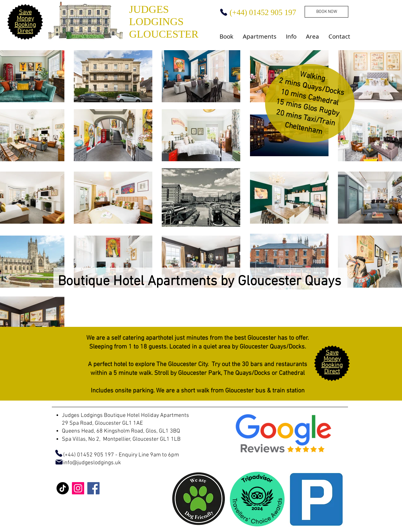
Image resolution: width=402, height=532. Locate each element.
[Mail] (59, 462)
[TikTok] (63, 488)
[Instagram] (78, 488)
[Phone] (224, 12)
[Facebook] (93, 488)
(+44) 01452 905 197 (83, 455)
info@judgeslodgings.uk (92, 463)
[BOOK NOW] (326, 12)
